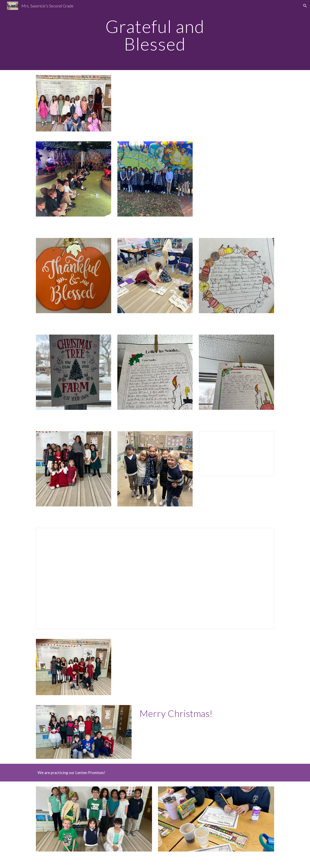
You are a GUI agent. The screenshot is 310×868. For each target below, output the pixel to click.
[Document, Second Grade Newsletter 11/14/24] (236, 454)
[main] (155, 35)
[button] (305, 6)
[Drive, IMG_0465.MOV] (236, 179)
